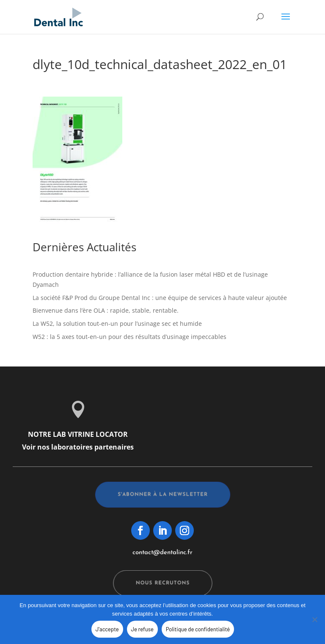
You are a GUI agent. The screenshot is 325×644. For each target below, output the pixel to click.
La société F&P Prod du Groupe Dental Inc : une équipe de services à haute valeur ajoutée (160, 298)
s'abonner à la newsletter (162, 495)
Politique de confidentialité (198, 629)
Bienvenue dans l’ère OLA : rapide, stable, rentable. (106, 310)
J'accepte (107, 629)
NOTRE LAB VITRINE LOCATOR (78, 434)
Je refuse (142, 629)
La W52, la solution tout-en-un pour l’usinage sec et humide (117, 323)
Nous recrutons (162, 583)
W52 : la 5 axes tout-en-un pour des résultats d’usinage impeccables (129, 337)
